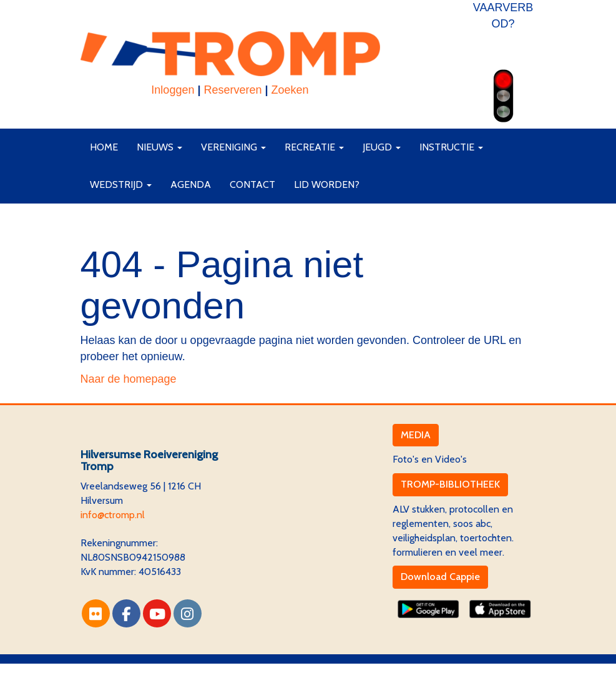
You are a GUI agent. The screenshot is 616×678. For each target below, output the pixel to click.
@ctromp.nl (113, 515)
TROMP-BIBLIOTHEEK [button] (450, 484)
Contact (252, 184)
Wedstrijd (121, 184)
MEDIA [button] (416, 435)
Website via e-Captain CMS (139, 670)
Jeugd (382, 147)
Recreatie (314, 147)
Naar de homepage (129, 379)
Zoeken (290, 90)
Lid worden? (327, 184)
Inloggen (173, 90)
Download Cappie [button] (440, 577)
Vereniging (233, 147)
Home (104, 147)
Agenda (191, 184)
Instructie (451, 147)
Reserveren (232, 90)
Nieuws (159, 147)
